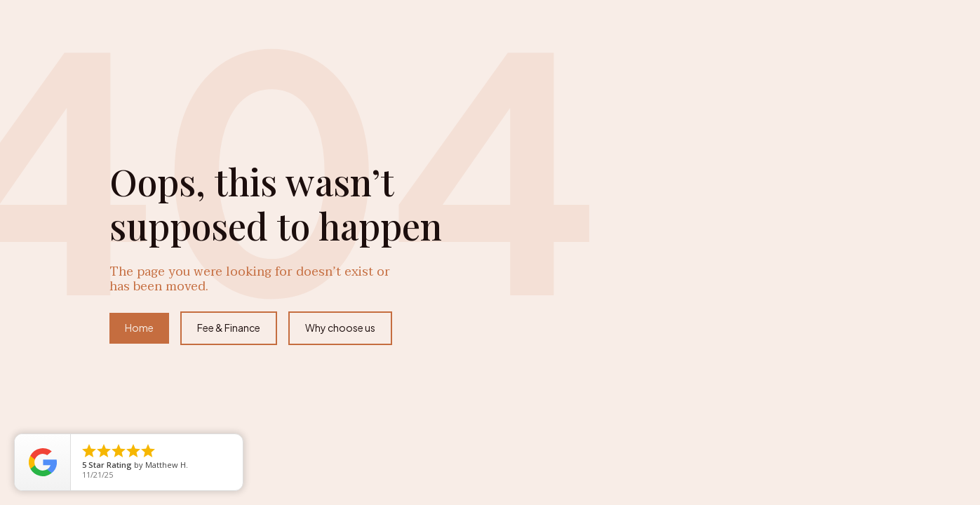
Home (139, 328)
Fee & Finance (229, 328)
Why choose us (340, 328)
